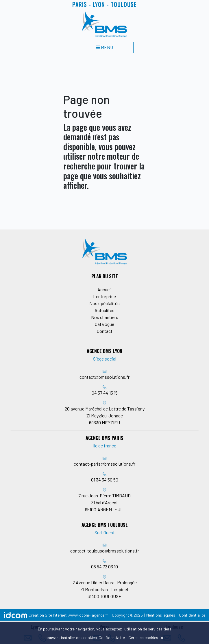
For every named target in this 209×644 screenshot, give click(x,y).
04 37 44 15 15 (105, 393)
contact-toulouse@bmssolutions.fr (105, 551)
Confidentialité (192, 615)
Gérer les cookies (143, 638)
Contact (105, 331)
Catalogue (105, 324)
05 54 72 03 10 (105, 566)
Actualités (105, 310)
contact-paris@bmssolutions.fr (105, 464)
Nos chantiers (105, 317)
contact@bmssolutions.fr (105, 377)
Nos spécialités (105, 303)
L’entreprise (105, 296)
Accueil (105, 289)
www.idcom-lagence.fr (89, 615)
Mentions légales (161, 615)
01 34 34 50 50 (105, 480)
